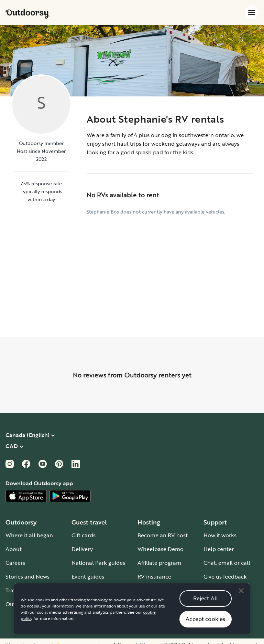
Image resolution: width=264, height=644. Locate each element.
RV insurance (154, 577)
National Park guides (98, 563)
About (14, 549)
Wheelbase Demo (161, 549)
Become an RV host (163, 535)
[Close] (241, 597)
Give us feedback (225, 577)
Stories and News (27, 577)
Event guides (88, 577)
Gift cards (84, 535)
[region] (132, 615)
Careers (15, 563)
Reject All (206, 604)
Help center (219, 549)
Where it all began (29, 535)
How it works (220, 535)
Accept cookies (205, 625)
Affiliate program (159, 563)
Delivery (82, 549)
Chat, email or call (227, 563)
